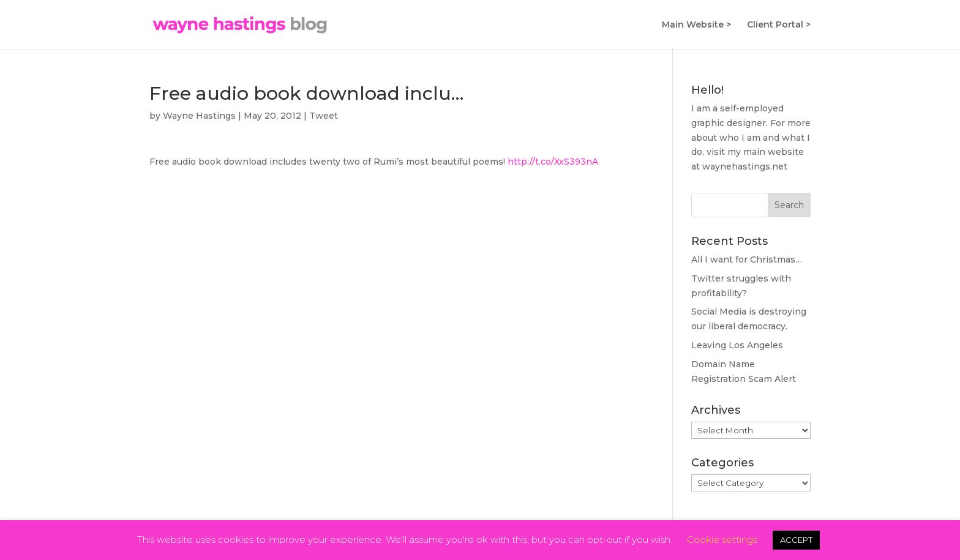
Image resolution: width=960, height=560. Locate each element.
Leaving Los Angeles (737, 345)
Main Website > (696, 25)
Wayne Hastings (199, 116)
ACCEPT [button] (796, 540)
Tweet (324, 116)
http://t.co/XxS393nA (553, 162)
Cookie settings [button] (722, 539)
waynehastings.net (745, 166)
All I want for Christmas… (747, 259)
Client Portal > (779, 25)
